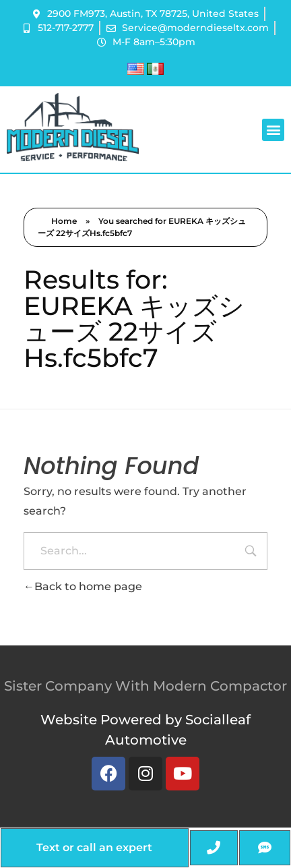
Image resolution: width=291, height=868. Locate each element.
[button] (273, 130)
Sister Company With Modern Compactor (145, 686)
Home (64, 221)
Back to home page (83, 586)
